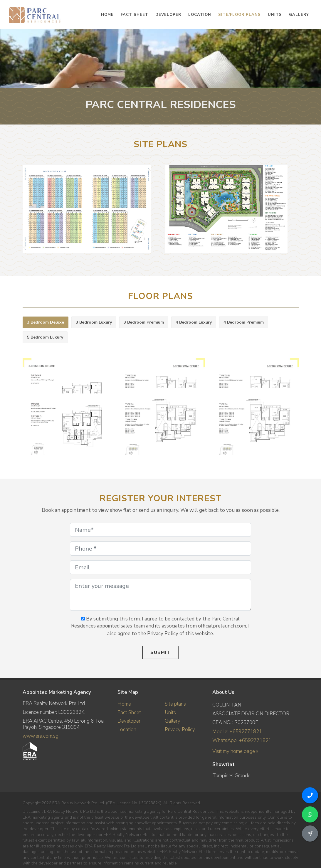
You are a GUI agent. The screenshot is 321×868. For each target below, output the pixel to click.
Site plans (175, 704)
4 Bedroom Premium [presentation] (244, 322)
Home (124, 704)
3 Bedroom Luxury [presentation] (94, 322)
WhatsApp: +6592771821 (242, 740)
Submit (160, 652)
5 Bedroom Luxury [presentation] (45, 337)
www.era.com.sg (41, 736)
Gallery (173, 721)
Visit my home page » (235, 751)
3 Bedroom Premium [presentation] (144, 322)
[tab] (46, 323)
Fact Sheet (129, 713)
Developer (129, 721)
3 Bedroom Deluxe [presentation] (46, 322)
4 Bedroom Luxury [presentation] (194, 322)
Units (170, 713)
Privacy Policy (180, 730)
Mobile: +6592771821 (237, 732)
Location (127, 730)
